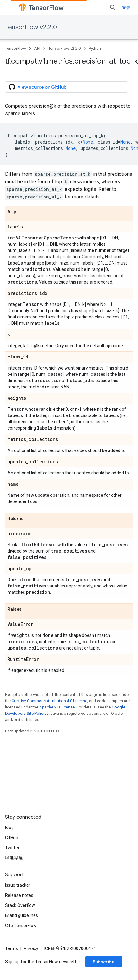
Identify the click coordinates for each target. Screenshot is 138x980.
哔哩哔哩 (14, 858)
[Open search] (113, 8)
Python (95, 48)
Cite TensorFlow (21, 926)
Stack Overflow (20, 905)
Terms (11, 948)
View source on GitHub (38, 87)
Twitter (12, 848)
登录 (126, 8)
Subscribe (104, 962)
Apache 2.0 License (57, 707)
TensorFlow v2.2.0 (31, 27)
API (37, 48)
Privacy (31, 948)
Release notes (19, 895)
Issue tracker (18, 885)
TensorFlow (16, 48)
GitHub (12, 838)
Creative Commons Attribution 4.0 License (49, 701)
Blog (9, 828)
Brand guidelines (21, 915)
